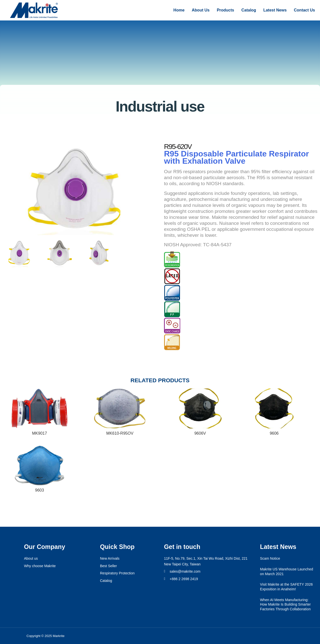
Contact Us (304, 10)
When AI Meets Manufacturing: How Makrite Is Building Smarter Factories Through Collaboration (285, 604)
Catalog (249, 10)
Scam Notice (270, 558)
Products (225, 10)
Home (179, 10)
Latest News (275, 10)
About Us (201, 10)
